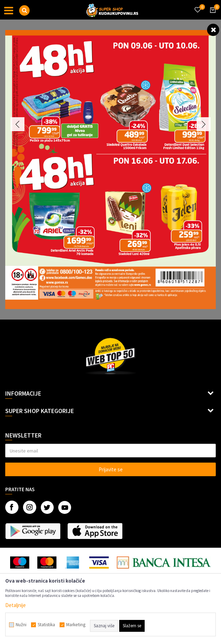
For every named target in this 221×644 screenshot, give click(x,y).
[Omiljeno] (197, 6)
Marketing (76, 625)
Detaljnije (16, 605)
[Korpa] (212, 16)
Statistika (46, 625)
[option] (110, 170)
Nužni (21, 625)
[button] (24, 10)
